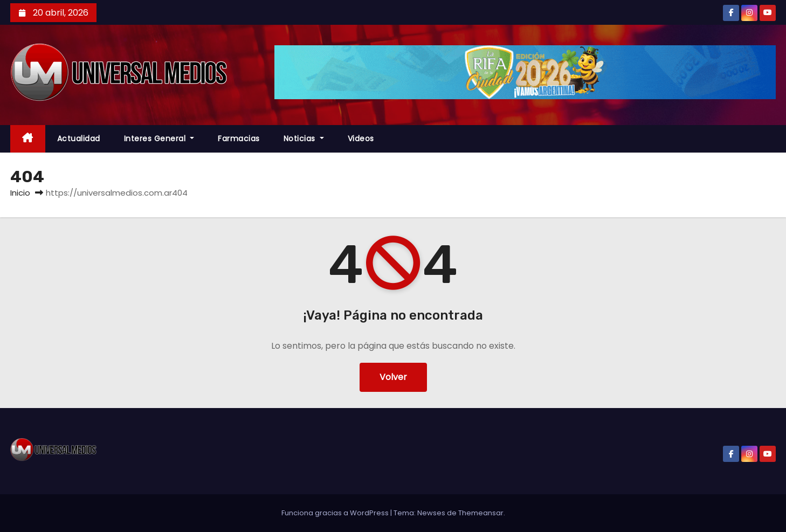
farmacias (239, 139)
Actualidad (79, 139)
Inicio (20, 193)
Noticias (304, 139)
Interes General (159, 139)
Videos (361, 139)
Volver (393, 377)
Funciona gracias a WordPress (336, 513)
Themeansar (481, 513)
